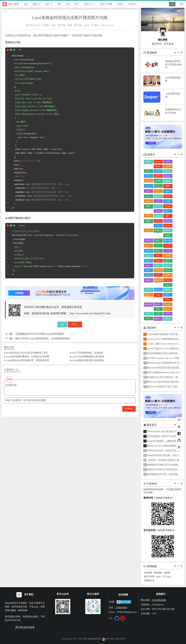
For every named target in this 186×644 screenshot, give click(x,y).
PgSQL (158, 176)
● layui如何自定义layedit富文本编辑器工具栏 (26, 353)
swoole (168, 226)
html (148, 265)
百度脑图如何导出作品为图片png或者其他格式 (40, 334)
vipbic (158, 577)
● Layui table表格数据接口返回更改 (87, 356)
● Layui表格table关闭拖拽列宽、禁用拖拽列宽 (27, 360)
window (168, 265)
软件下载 (168, 240)
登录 (182, 4)
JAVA (158, 251)
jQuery (168, 304)
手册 (59, 4)
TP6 (158, 221)
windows (158, 171)
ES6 (158, 191)
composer (158, 216)
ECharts (148, 270)
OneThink (168, 221)
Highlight (168, 176)
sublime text (149, 295)
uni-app (148, 196)
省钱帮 (120, 4)
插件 (168, 216)
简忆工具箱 (149, 577)
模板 (168, 275)
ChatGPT (132, 4)
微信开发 (158, 280)
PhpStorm (158, 289)
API (168, 314)
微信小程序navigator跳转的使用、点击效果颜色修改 (43, 338)
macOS (148, 171)
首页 (26, 4)
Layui (86, 25)
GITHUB (158, 270)
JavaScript (148, 246)
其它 (77, 4)
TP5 (158, 309)
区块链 (168, 256)
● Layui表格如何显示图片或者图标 (87, 360)
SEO (158, 275)
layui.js (105, 25)
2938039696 (121, 608)
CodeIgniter (168, 230)
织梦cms (168, 319)
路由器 (148, 221)
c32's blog (167, 577)
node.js (168, 261)
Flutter (158, 206)
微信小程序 (159, 319)
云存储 (168, 201)
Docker (158, 211)
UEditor (148, 275)
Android (148, 251)
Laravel (148, 261)
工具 (158, 295)
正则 (148, 290)
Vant (168, 162)
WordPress (158, 196)
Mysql (158, 261)
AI (158, 246)
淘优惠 (167, 573)
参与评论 (129, 409)
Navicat (168, 171)
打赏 (62, 324)
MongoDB (158, 186)
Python (168, 299)
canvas (168, 196)
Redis (148, 230)
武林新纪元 (149, 581)
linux (158, 265)
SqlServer (148, 181)
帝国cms (158, 230)
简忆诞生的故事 (25, 627)
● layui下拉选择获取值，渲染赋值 (86, 353)
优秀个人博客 (106, 4)
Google (158, 162)
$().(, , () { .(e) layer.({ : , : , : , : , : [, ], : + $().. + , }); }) (47, 251)
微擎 (168, 186)
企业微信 (168, 181)
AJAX (148, 314)
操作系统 (148, 304)
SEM (158, 201)
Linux (168, 166)
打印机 (148, 162)
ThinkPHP (168, 309)
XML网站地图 (159, 600)
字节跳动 (158, 181)
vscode (168, 206)
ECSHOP (168, 280)
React (158, 255)
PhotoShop (158, 304)
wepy (148, 191)
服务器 (148, 280)
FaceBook (148, 201)
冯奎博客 (148, 573)
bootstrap (168, 270)
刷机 (148, 206)
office (148, 318)
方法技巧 (148, 240)
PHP (158, 314)
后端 (47, 4)
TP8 (148, 176)
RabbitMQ (168, 211)
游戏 (168, 191)
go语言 (168, 246)
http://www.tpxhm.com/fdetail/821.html (90, 313)
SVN (148, 216)
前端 (35, 4)
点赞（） (75, 324)
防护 (158, 240)
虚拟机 (168, 235)
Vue (158, 226)
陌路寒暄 (158, 573)
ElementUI (158, 166)
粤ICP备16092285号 (113, 639)
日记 (68, 4)
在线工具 (88, 4)
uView (148, 186)
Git (168, 251)
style (168, 285)
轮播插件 (168, 290)
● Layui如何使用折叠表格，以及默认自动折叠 (27, 356)
